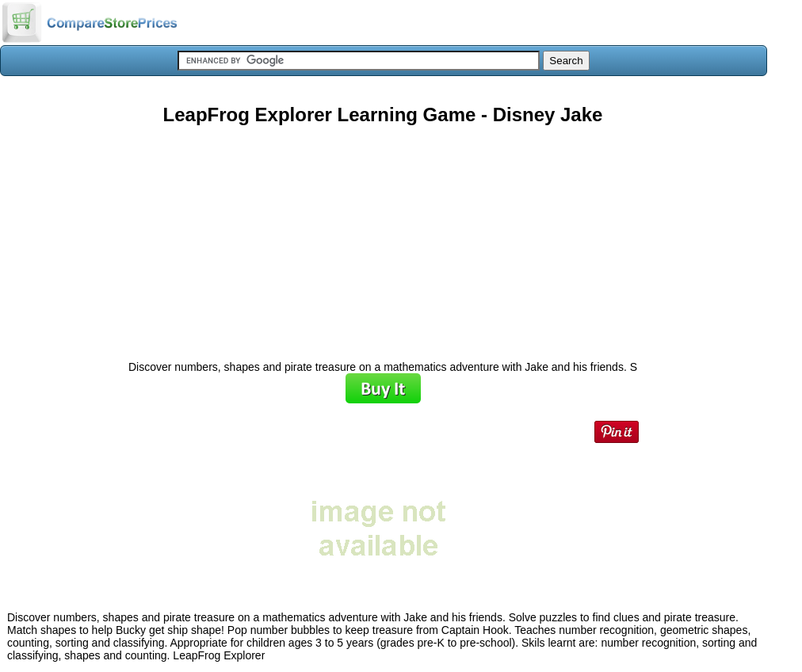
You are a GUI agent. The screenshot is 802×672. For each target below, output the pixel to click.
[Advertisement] (383, 237)
